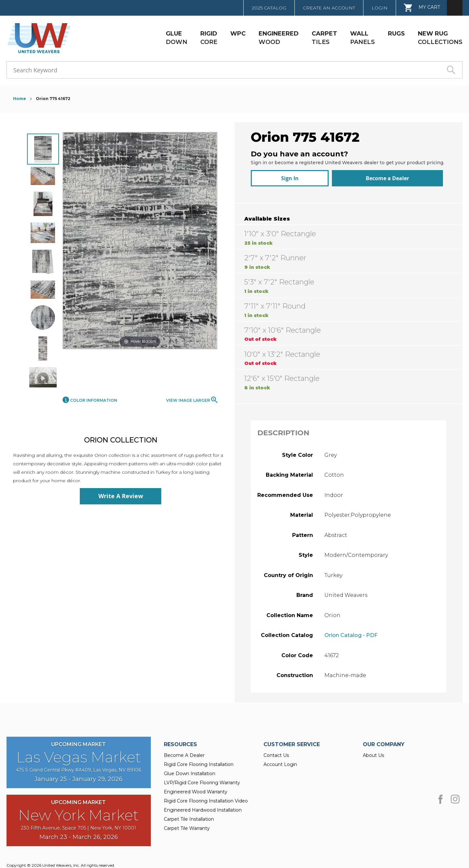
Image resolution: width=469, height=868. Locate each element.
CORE (209, 38)
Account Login (280, 761)
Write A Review (121, 496)
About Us (373, 752)
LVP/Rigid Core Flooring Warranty (202, 779)
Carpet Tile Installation (189, 816)
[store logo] (37, 38)
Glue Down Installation (190, 770)
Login (380, 8)
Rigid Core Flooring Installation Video (206, 798)
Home (20, 99)
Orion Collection (121, 440)
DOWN (177, 38)
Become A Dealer (184, 752)
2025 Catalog (269, 8)
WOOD (279, 38)
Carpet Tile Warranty (187, 825)
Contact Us (276, 752)
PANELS (362, 38)
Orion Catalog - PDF (351, 632)
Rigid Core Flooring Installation (199, 761)
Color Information (90, 400)
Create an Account (329, 8)
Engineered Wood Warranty (196, 788)
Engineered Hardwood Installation (203, 807)
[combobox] (234, 70)
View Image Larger (192, 400)
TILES (324, 38)
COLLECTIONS (440, 38)
